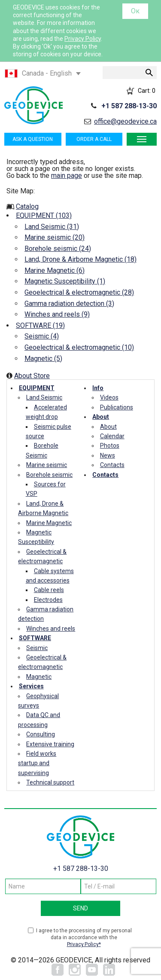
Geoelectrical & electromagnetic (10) (79, 347)
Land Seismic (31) (52, 227)
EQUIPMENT (37, 388)
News (108, 455)
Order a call (94, 139)
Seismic (37, 648)
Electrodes (48, 600)
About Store (32, 376)
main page (67, 176)
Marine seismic (47, 465)
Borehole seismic (49, 475)
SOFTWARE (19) (40, 325)
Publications (117, 407)
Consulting (41, 734)
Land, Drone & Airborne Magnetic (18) (80, 259)
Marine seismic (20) (55, 237)
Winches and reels (51, 629)
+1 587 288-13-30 (129, 106)
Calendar (112, 436)
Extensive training (50, 744)
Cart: (147, 91)
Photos (110, 446)
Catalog (27, 206)
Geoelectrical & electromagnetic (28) (79, 292)
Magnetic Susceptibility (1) (65, 281)
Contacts (112, 465)
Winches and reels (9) (57, 314)
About (101, 417)
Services (31, 686)
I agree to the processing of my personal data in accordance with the (84, 938)
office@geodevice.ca (125, 121)
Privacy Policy (83, 39)
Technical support (50, 782)
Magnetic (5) (43, 359)
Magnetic (39, 677)
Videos (109, 397)
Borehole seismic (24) (58, 249)
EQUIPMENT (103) (44, 215)
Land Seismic (44, 397)
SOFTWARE (35, 638)
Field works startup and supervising (37, 763)
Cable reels (49, 590)
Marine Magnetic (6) (55, 270)
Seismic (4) (42, 336)
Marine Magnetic (49, 523)
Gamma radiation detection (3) (69, 304)
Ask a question (33, 139)
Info (98, 388)
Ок (135, 11)
